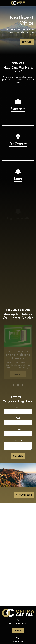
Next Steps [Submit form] (18, 456)
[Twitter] (18, 620)
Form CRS (18, 631)
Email (18, 418)
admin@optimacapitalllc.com (18, 623)
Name (18, 407)
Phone (18, 429)
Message (18, 440)
